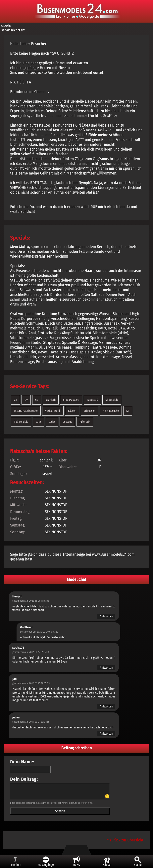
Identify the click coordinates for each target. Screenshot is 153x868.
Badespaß (92, 400)
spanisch (51, 400)
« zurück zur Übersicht (125, 840)
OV (26, 400)
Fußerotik (85, 422)
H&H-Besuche (111, 411)
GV (15, 400)
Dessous (67, 422)
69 (37, 400)
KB (128, 411)
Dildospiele (112, 400)
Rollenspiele (21, 422)
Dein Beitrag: (24, 779)
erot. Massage (71, 400)
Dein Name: (22, 762)
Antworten (106, 616)
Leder (52, 422)
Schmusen (89, 411)
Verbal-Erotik (53, 411)
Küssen (72, 411)
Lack (38, 422)
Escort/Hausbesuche (26, 411)
